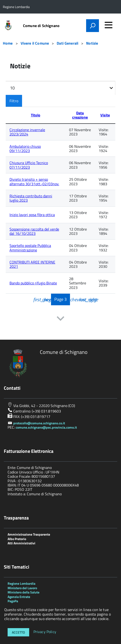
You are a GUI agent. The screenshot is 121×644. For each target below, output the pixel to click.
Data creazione (80, 115)
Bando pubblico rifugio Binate (33, 283)
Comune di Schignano (41, 26)
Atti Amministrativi (21, 543)
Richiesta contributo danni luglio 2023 (31, 198)
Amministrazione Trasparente (29, 534)
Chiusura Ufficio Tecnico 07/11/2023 (29, 165)
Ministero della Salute (23, 592)
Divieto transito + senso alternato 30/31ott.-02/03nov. (34, 181)
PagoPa (13, 601)
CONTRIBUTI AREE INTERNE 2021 (32, 264)
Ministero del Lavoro (22, 588)
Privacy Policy (45, 632)
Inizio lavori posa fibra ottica (32, 215)
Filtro (14, 101)
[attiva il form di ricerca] (93, 26)
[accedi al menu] (108, 25)
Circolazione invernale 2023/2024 (27, 132)
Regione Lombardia (21, 583)
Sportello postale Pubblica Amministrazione (30, 248)
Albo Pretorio (17, 539)
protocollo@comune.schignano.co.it (39, 423)
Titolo (36, 115)
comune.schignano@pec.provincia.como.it (46, 427)
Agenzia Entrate (19, 597)
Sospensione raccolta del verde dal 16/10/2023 (34, 231)
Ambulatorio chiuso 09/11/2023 (25, 148)
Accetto (18, 632)
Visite (105, 115)
